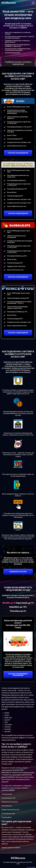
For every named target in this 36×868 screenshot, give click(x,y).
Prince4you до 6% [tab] (18, 611)
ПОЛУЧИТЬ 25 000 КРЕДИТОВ (18, 153)
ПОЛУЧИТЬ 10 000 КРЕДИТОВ (18, 333)
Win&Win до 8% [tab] (9, 603)
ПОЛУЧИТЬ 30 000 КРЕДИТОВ (18, 277)
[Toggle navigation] (33, 3)
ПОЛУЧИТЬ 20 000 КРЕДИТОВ (18, 214)
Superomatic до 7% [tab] (25, 603)
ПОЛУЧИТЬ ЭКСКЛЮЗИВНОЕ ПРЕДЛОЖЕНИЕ (18, 675)
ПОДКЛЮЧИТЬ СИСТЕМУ (18, 572)
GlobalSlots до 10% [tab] (18, 607)
